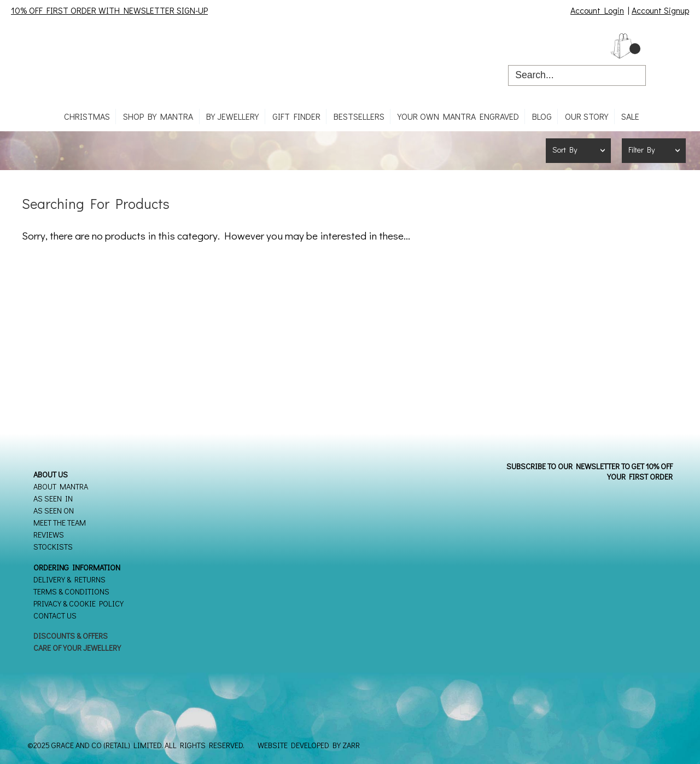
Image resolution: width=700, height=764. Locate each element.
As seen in (53, 498)
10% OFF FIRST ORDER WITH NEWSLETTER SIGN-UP (109, 10)
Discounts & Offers (71, 636)
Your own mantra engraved (458, 116)
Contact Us (55, 616)
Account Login (597, 10)
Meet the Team (60, 523)
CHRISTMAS (87, 116)
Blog (542, 116)
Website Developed (293, 745)
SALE (630, 116)
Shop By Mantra (158, 116)
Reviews (49, 535)
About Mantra (61, 486)
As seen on (54, 511)
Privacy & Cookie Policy (78, 603)
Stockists (53, 547)
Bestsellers (359, 116)
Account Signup (660, 10)
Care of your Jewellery (77, 648)
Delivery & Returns (69, 579)
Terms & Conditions (71, 591)
